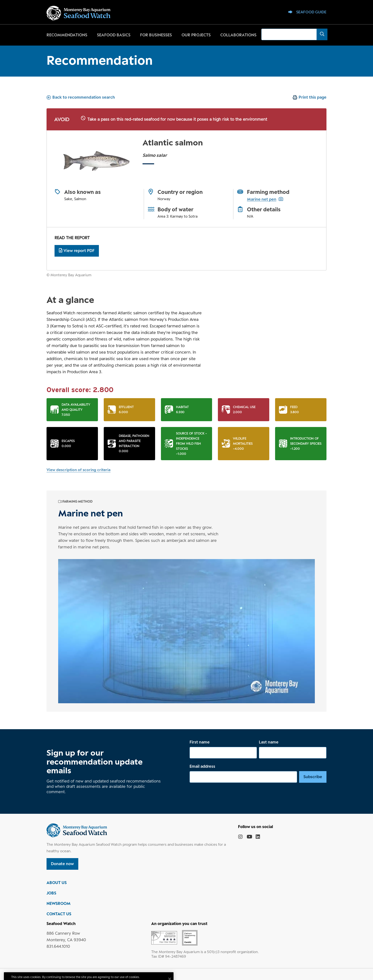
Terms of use (80, 974)
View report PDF (77, 251)
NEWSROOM (59, 903)
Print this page (313, 97)
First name (200, 742)
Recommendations (67, 35)
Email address (202, 766)
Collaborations (238, 35)
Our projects (196, 35)
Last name (269, 742)
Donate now (62, 864)
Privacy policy (57, 974)
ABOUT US (57, 883)
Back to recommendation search (84, 97)
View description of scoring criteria (79, 470)
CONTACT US (59, 914)
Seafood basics (114, 35)
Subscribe (313, 777)
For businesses (156, 35)
